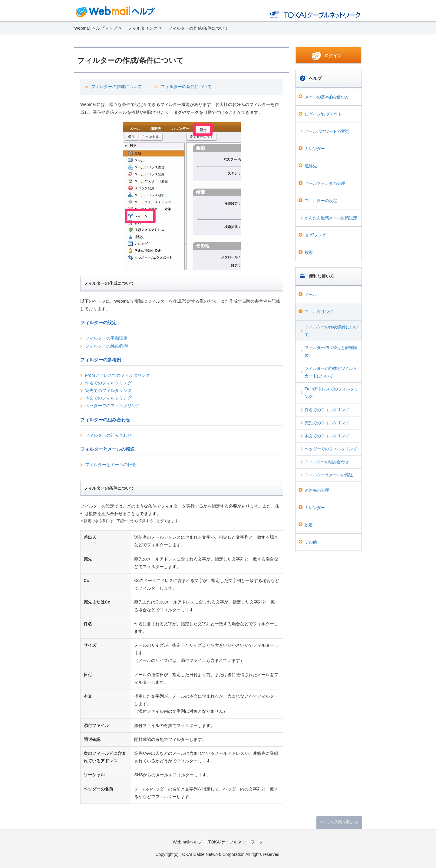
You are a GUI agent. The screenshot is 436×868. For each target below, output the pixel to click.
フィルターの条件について (186, 87)
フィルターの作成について (117, 87)
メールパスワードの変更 (327, 131)
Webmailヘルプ (187, 842)
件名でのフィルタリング (327, 410)
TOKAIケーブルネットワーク (236, 842)
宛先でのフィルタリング (327, 423)
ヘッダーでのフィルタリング (331, 449)
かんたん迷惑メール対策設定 (331, 218)
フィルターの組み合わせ (327, 462)
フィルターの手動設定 (106, 338)
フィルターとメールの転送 (329, 475)
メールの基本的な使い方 (327, 97)
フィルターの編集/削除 (107, 346)
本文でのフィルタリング (327, 436)
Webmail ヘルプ (115, 12)
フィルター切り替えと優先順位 (331, 351)
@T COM (315, 13)
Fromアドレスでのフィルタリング (331, 393)
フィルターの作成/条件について (331, 331)
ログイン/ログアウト (323, 114)
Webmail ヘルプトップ (96, 28)
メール (311, 294)
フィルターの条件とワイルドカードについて (331, 372)
